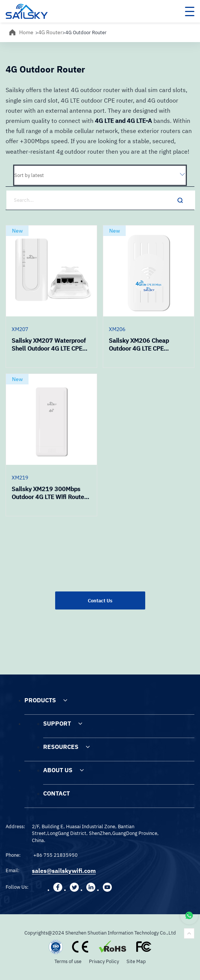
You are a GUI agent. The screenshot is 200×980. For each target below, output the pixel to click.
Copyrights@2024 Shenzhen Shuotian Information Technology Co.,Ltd (100, 933)
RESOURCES (61, 747)
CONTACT (56, 793)
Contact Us (100, 600)
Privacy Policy (104, 961)
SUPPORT (57, 723)
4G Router (50, 32)
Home (26, 32)
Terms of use (68, 961)
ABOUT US (58, 770)
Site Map (136, 961)
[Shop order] (100, 175)
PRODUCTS (40, 700)
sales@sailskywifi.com (64, 871)
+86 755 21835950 (56, 855)
